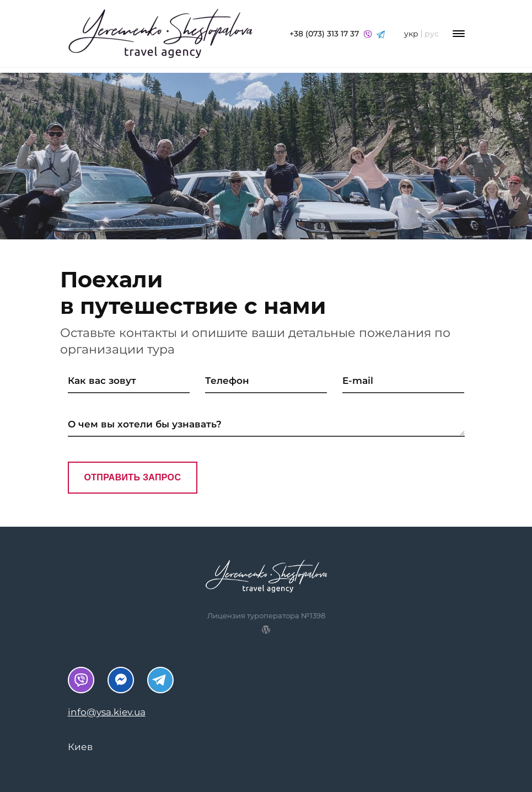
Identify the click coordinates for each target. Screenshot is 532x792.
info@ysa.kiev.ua (107, 712)
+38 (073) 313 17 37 (337, 34)
